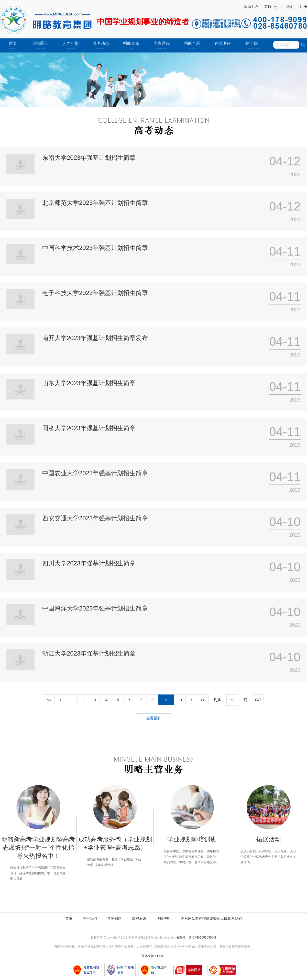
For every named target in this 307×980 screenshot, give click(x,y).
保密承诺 (139, 919)
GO (258, 700)
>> (203, 700)
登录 (289, 7)
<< (49, 700)
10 (180, 700)
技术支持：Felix (153, 956)
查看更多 (153, 718)
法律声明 (163, 919)
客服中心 (271, 7)
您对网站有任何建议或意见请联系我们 (211, 919)
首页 (69, 919)
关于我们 (90, 919)
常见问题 (114, 919)
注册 (303, 7)
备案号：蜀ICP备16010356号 (196, 937)
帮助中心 (251, 7)
